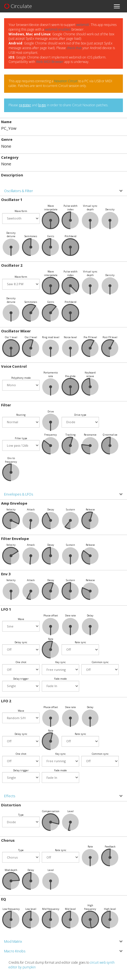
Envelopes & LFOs (19, 494)
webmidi (83, 25)
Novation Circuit (66, 81)
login (42, 105)
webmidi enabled (58, 29)
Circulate (18, 6)
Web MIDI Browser (50, 62)
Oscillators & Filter (19, 191)
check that (74, 48)
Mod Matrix (13, 941)
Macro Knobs (15, 951)
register (25, 105)
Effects (10, 796)
